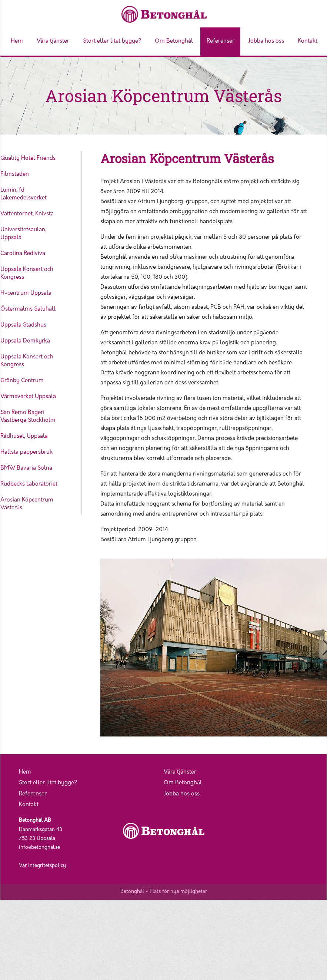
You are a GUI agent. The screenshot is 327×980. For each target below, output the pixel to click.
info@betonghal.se (39, 847)
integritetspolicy (47, 866)
